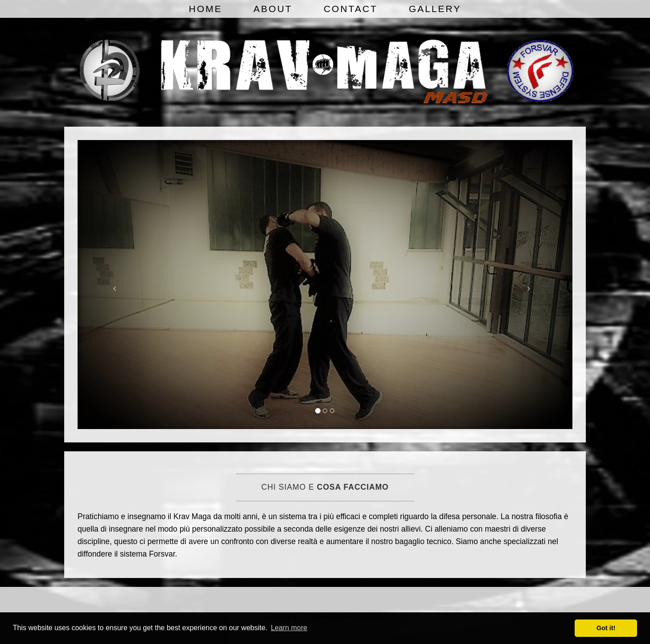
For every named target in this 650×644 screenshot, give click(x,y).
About (273, 9)
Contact (351, 9)
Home (206, 9)
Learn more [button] (289, 628)
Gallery (435, 9)
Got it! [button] (606, 628)
